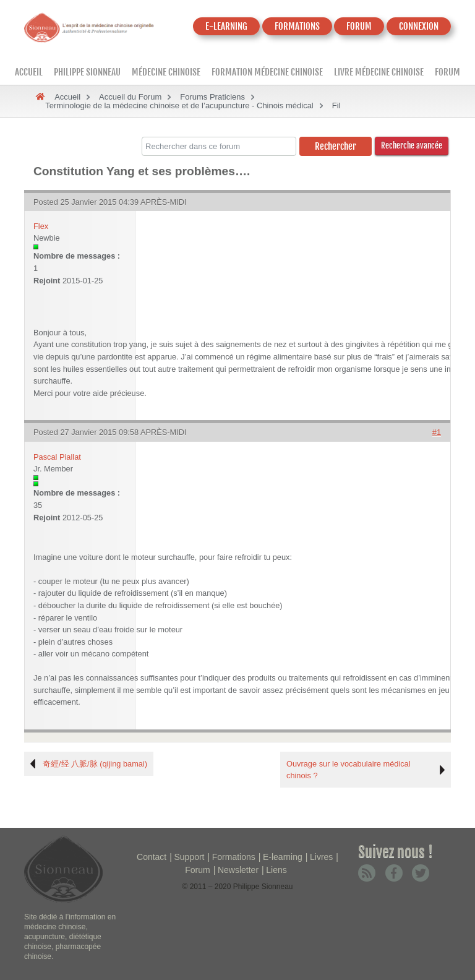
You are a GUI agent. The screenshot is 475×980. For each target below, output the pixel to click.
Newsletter (238, 870)
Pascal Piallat (57, 457)
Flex (41, 226)
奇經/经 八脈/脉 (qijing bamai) (95, 764)
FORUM (359, 26)
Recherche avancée (412, 145)
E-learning (283, 857)
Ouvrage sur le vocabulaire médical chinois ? (349, 770)
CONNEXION (419, 26)
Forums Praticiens (212, 97)
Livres (321, 857)
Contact (152, 857)
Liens (276, 870)
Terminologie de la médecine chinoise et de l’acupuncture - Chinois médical (179, 105)
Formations (234, 857)
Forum (447, 72)
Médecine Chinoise (166, 72)
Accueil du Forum (130, 97)
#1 (437, 432)
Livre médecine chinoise (379, 72)
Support (189, 857)
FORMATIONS (297, 26)
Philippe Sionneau (87, 72)
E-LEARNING (226, 26)
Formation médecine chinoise (267, 72)
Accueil (29, 72)
